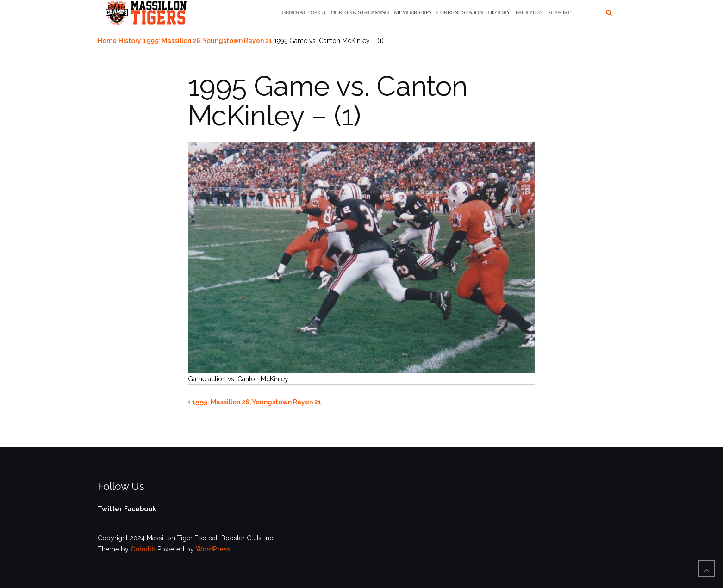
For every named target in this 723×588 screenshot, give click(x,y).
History (499, 12)
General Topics (303, 12)
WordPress (213, 549)
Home (107, 41)
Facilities (529, 12)
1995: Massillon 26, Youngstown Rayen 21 (208, 41)
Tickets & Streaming (359, 12)
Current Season (460, 12)
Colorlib (143, 549)
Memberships (413, 12)
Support (559, 12)
